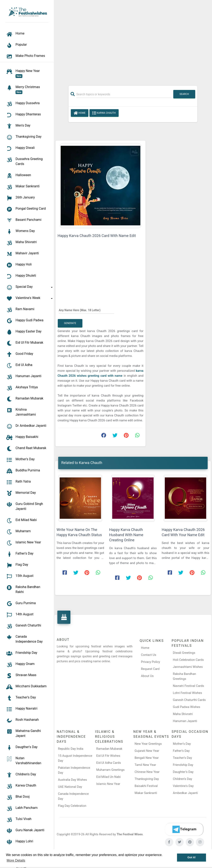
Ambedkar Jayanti (185, 793)
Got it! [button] (192, 857)
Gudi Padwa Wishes (187, 707)
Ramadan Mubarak (109, 749)
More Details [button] (16, 860)
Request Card (150, 669)
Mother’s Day (182, 744)
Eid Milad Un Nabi (108, 777)
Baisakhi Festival (146, 786)
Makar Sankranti (146, 793)
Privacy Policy (151, 662)
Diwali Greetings (184, 653)
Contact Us (149, 655)
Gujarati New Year (147, 751)
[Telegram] (184, 829)
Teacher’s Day (182, 758)
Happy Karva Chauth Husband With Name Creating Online (126, 535)
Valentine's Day (183, 786)
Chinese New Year (147, 772)
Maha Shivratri (183, 714)
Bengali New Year (147, 758)
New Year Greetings (148, 744)
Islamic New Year (108, 784)
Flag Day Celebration (72, 806)
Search (184, 94)
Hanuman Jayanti (185, 721)
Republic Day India (71, 749)
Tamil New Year (145, 765)
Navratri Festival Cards (188, 686)
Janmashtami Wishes (188, 667)
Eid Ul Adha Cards (109, 763)
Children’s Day (182, 779)
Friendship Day (183, 765)
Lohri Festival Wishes (187, 693)
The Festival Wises (130, 834)
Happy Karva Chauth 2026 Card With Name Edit (97, 236)
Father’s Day (181, 751)
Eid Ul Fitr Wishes (108, 756)
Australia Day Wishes (72, 780)
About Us (147, 676)
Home (80, 113)
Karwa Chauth (104, 113)
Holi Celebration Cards (188, 660)
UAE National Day (70, 787)
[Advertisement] (133, 41)
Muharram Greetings (110, 770)
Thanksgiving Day (147, 779)
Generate (70, 323)
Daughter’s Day (183, 772)
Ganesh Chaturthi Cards (189, 700)
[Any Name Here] (86, 310)
